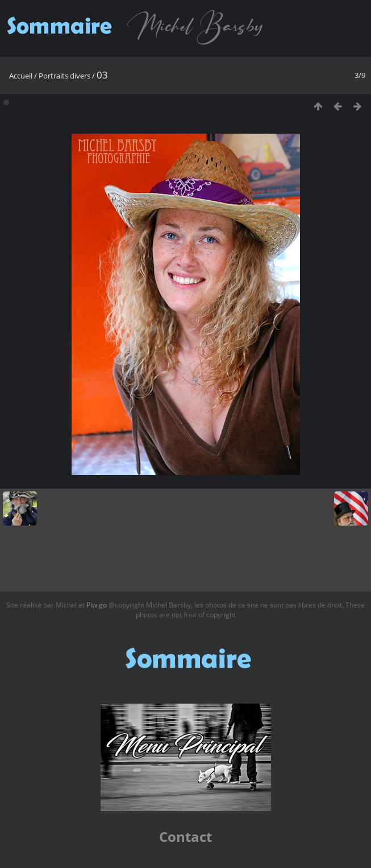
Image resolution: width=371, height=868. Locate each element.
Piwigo (97, 605)
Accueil (21, 76)
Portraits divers (64, 76)
